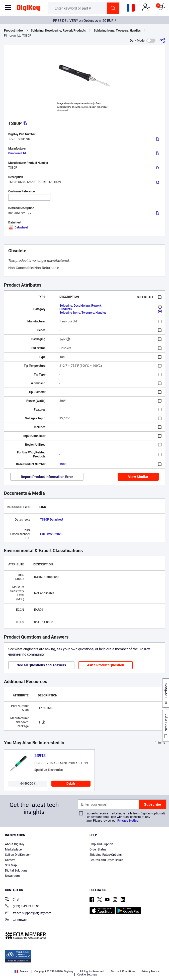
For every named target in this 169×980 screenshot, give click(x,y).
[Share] (162, 40)
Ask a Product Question (106, 665)
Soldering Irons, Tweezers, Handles (117, 31)
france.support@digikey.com (28, 913)
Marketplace (13, 849)
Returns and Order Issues (106, 860)
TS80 (63, 464)
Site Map (11, 865)
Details (71, 784)
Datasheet (18, 227)
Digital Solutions (16, 871)
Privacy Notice (128, 821)
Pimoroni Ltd (17, 153)
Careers (10, 860)
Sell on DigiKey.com (18, 855)
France (21, 971)
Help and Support (101, 844)
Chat (12, 900)
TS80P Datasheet (52, 520)
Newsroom (12, 876)
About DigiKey (15, 844)
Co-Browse (16, 920)
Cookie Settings (87, 975)
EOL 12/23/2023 (51, 534)
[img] (28, 9)
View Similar (138, 477)
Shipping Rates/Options (106, 855)
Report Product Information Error (47, 477)
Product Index (14, 31)
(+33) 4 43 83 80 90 (22, 907)
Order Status (98, 849)
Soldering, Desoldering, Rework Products (58, 31)
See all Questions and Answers (41, 665)
